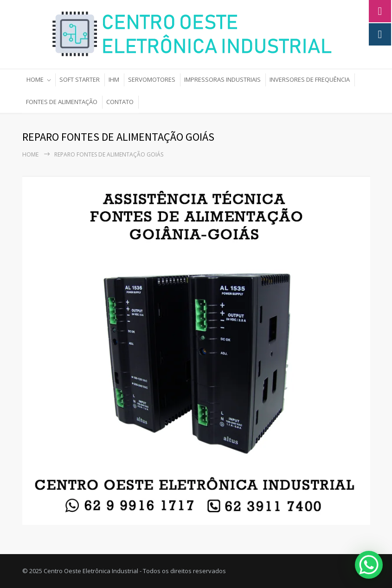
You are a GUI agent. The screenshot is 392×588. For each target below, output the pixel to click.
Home (30, 154)
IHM (114, 79)
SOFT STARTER (80, 79)
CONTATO (120, 102)
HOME (35, 79)
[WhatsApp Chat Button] (369, 565)
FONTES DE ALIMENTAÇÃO (62, 102)
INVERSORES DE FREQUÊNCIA (310, 79)
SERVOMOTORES (152, 79)
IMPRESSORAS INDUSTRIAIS (222, 79)
